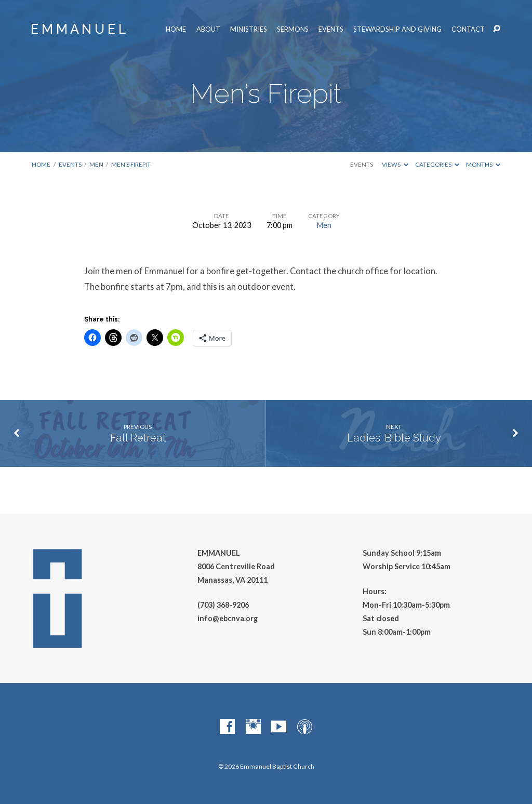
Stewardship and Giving (397, 29)
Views (395, 164)
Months (483, 164)
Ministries (249, 29)
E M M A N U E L (78, 29)
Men (96, 164)
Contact (468, 29)
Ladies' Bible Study (394, 438)
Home (176, 29)
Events (331, 29)
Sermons (293, 29)
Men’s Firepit (131, 164)
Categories (437, 164)
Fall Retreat (138, 438)
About (208, 29)
